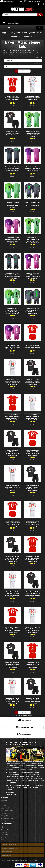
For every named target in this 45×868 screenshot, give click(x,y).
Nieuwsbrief (4, 835)
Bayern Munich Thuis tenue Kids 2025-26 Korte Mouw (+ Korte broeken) (12, 98)
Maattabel (4, 800)
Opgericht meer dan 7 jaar (26, 727)
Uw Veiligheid (5, 808)
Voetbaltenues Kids (23, 780)
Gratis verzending (26, 721)
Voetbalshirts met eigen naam (14, 770)
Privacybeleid (5, 816)
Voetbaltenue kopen (7, 855)
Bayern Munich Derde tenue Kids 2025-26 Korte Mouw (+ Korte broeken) (12, 133)
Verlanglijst (4, 832)
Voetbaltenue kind (22, 860)
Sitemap (3, 837)
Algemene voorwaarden (8, 818)
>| (29, 71)
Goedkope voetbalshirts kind (10, 848)
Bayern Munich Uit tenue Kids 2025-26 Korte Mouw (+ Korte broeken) (33, 98)
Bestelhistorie (5, 829)
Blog (2, 840)
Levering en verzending (7, 821)
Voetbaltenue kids (7, 852)
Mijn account (5, 827)
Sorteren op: (39, 57)
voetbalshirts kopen (17, 764)
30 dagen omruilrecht (26, 734)
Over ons (3, 805)
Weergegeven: (38, 63)
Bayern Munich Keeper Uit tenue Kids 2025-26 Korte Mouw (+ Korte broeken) (12, 169)
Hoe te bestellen (6, 813)
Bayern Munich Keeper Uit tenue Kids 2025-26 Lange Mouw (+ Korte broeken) (33, 204)
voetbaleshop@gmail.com (33, 2)
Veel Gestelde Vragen (7, 811)
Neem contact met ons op (8, 803)
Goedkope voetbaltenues (9, 845)
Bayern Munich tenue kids (26, 37)
